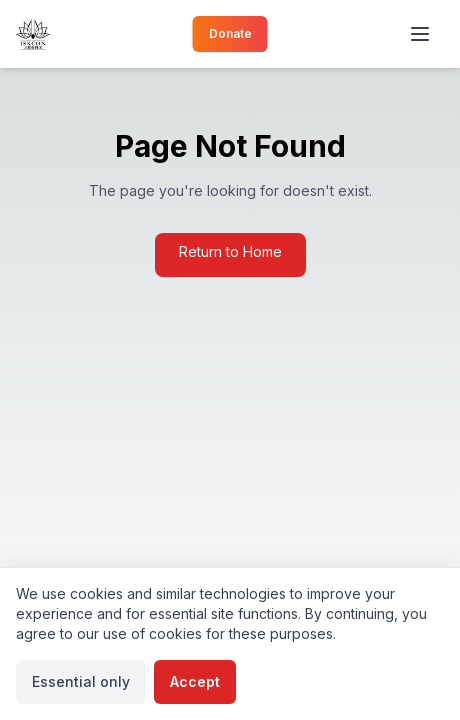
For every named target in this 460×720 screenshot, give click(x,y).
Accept (195, 681)
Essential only (81, 681)
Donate (230, 33)
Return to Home (230, 251)
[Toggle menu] (422, 34)
